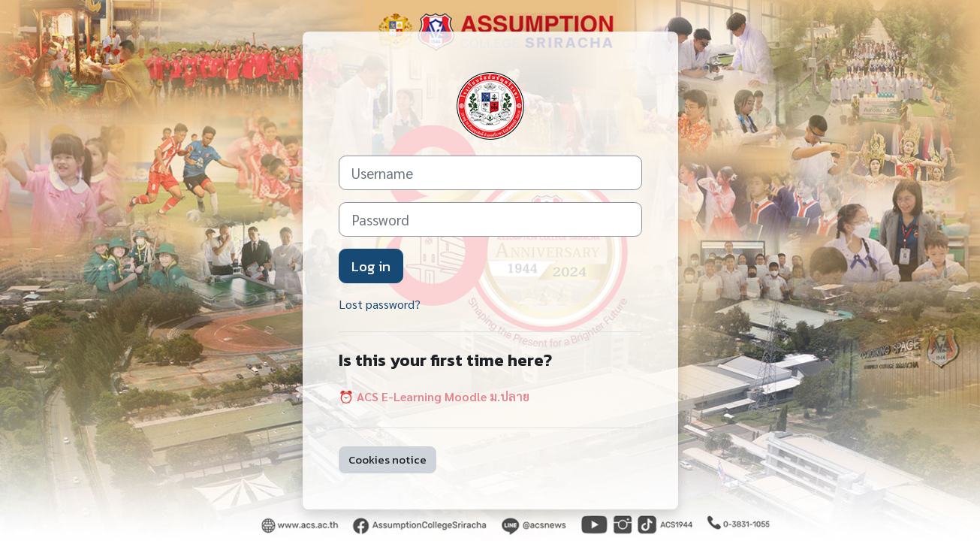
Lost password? (380, 304)
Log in (371, 266)
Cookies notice (387, 459)
